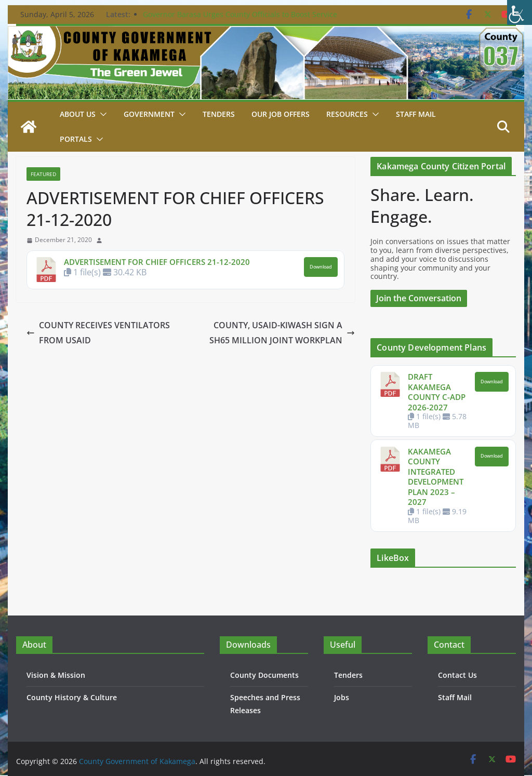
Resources (347, 114)
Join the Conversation (419, 298)
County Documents (264, 675)
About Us (78, 114)
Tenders (219, 114)
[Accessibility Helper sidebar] (520, 12)
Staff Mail (455, 697)
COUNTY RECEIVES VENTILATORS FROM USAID (98, 333)
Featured (43, 174)
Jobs (342, 697)
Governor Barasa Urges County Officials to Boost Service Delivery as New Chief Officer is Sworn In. (240, 19)
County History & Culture (72, 697)
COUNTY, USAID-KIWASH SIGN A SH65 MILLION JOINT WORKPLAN (282, 333)
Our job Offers (281, 114)
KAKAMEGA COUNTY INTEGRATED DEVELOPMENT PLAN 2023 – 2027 (436, 477)
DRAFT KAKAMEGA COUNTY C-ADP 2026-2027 (437, 392)
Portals (76, 139)
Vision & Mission (56, 675)
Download (321, 267)
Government (149, 114)
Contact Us (457, 675)
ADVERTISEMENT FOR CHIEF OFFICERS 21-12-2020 (157, 262)
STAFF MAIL (416, 114)
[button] (101, 114)
